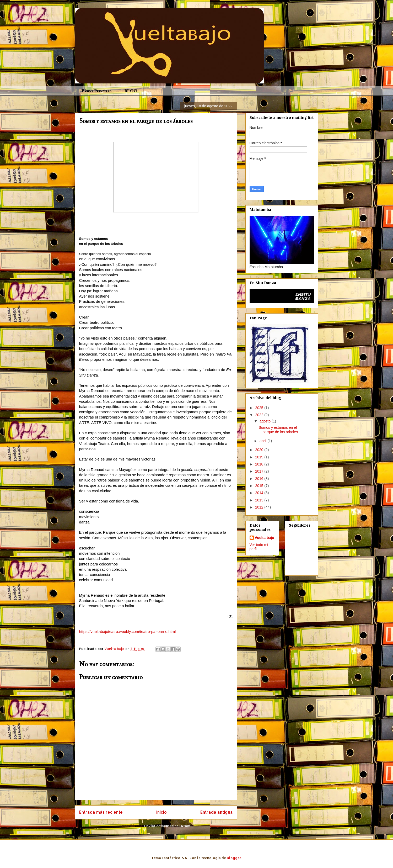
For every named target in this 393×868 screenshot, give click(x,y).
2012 (260, 507)
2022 (260, 415)
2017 (260, 471)
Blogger (234, 858)
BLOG (131, 91)
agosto (266, 421)
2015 (260, 486)
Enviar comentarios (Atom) (168, 826)
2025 (260, 408)
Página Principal (96, 91)
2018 (260, 464)
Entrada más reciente (101, 812)
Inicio (161, 812)
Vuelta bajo (265, 538)
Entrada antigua (217, 812)
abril (263, 441)
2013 (260, 500)
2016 (260, 479)
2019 (260, 457)
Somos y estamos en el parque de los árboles (278, 430)
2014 (260, 493)
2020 (260, 450)
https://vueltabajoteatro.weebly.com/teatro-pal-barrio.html (128, 632)
